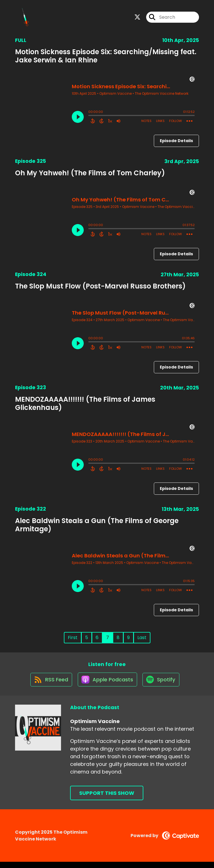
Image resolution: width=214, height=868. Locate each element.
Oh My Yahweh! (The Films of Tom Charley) (90, 176)
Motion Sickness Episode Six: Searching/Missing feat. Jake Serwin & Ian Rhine (106, 58)
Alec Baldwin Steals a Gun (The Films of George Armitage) (97, 527)
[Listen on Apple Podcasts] (107, 685)
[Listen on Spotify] (162, 685)
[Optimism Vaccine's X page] (137, 19)
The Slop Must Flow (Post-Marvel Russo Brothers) (100, 289)
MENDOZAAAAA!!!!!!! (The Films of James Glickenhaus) (85, 406)
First (73, 640)
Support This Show (107, 799)
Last (142, 640)
